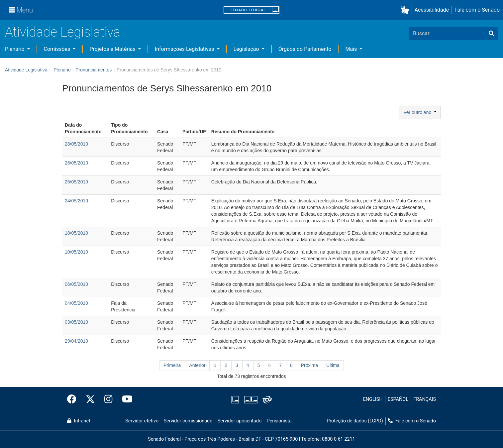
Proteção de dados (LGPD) (355, 421)
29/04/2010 (76, 341)
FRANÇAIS (425, 399)
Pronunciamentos (94, 70)
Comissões (58, 49)
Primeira (172, 365)
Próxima (309, 365)
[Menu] (21, 10)
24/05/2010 (76, 201)
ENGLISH (373, 399)
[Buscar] (491, 34)
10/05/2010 (76, 252)
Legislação (247, 49)
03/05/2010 (76, 322)
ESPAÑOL (398, 399)
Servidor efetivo (142, 421)
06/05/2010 (76, 284)
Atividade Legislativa (63, 32)
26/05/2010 (76, 163)
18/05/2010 (76, 233)
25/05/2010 (76, 182)
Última (333, 365)
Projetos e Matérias (113, 49)
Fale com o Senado (477, 10)
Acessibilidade (432, 10)
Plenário (15, 49)
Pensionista (279, 421)
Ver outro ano (420, 112)
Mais (352, 49)
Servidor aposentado (240, 421)
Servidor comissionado (188, 421)
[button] (406, 10)
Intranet (79, 421)
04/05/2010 (76, 303)
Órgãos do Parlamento (305, 49)
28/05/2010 (76, 144)
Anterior (197, 365)
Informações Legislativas (185, 49)
